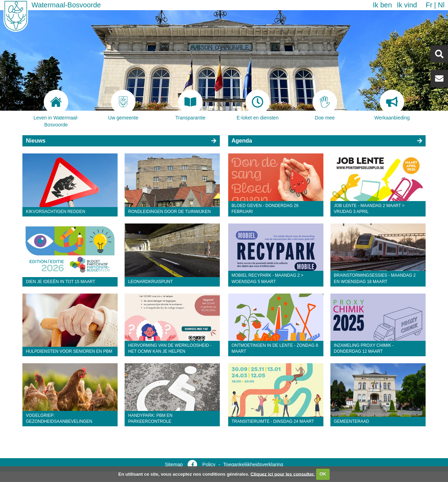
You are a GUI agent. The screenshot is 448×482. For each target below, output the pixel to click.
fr (429, 5)
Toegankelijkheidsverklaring (253, 464)
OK (323, 474)
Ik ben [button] (382, 5)
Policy (209, 464)
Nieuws (36, 141)
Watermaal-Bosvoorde (66, 5)
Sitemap (174, 464)
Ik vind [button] (407, 5)
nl (441, 5)
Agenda (242, 141)
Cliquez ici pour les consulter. (283, 474)
